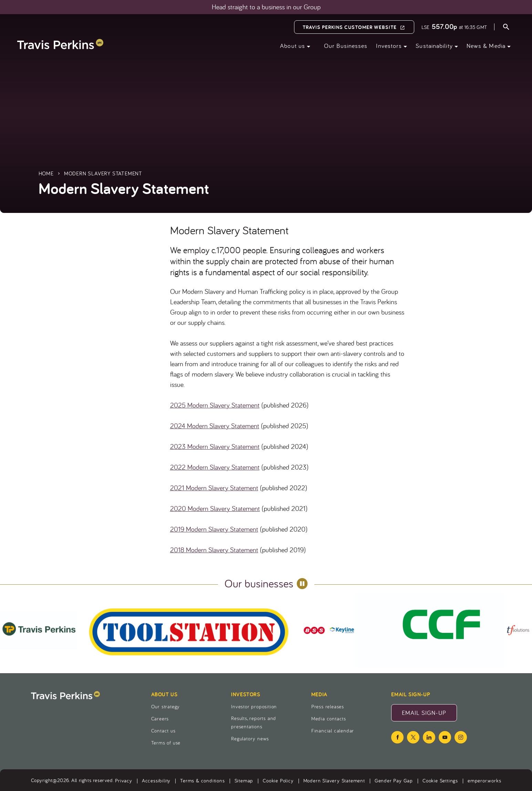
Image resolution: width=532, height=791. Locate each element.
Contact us (163, 731)
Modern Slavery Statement (334, 780)
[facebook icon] (397, 737)
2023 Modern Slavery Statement (215, 446)
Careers (160, 718)
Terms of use (166, 743)
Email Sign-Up (429, 715)
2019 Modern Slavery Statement (214, 529)
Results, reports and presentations (254, 722)
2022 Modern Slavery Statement (215, 467)
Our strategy (166, 706)
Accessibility (156, 780)
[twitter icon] (413, 737)
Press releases (328, 706)
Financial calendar (333, 731)
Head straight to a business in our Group (266, 7)
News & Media (486, 46)
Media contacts (329, 718)
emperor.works (484, 780)
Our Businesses (346, 46)
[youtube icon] (445, 737)
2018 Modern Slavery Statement (214, 550)
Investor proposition (254, 706)
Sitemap (244, 780)
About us (293, 46)
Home (46, 173)
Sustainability (434, 46)
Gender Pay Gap (394, 780)
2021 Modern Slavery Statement (214, 488)
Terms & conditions (202, 780)
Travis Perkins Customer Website (350, 27)
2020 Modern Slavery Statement (215, 508)
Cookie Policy (278, 780)
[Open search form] (506, 28)
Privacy (124, 780)
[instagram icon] (461, 737)
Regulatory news (250, 738)
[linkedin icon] (429, 737)
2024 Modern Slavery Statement (215, 426)
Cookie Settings (440, 780)
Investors (389, 46)
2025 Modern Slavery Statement (215, 405)
